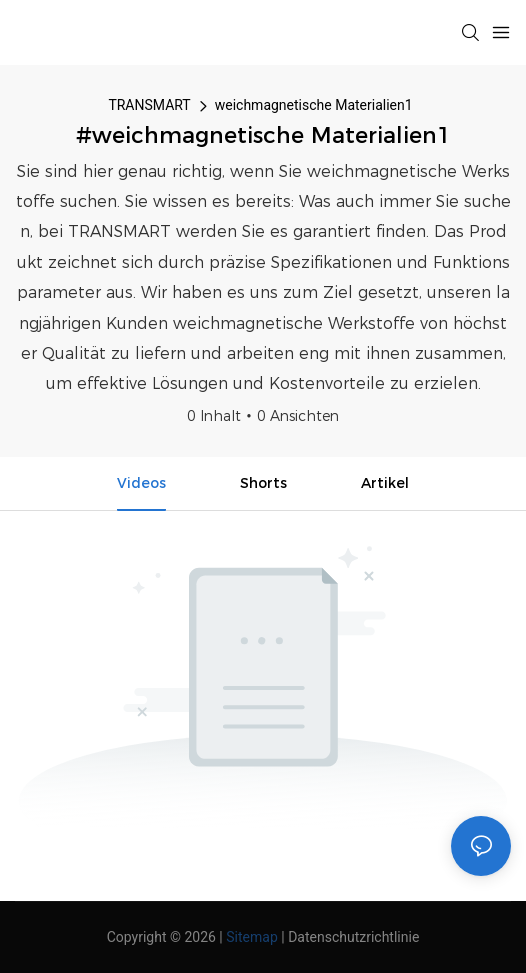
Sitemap (251, 937)
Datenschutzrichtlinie (353, 937)
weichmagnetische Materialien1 (314, 105)
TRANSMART (149, 105)
